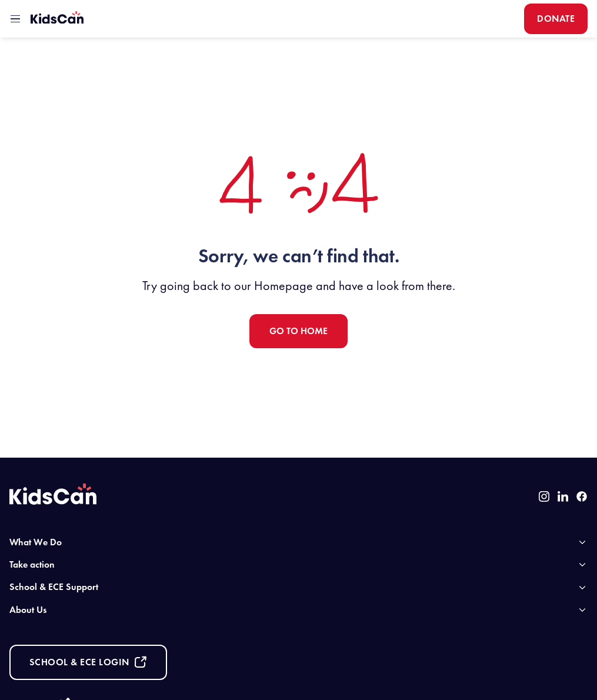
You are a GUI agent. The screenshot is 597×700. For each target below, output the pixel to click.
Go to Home (298, 331)
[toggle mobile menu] (15, 19)
